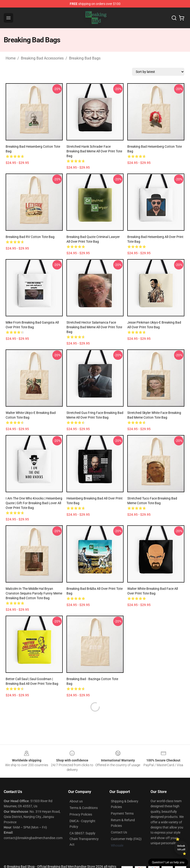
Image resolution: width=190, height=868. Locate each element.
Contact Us (119, 832)
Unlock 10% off (181, 848)
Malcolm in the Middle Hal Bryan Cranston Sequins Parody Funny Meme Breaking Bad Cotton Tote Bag (34, 593)
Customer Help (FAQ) (126, 839)
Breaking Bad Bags (85, 58)
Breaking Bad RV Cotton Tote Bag (30, 237)
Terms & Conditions (84, 808)
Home (11, 58)
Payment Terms (122, 813)
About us (76, 801)
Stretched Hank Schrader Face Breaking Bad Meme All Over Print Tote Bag (94, 151)
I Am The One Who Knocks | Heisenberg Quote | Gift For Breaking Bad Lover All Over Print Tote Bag (34, 503)
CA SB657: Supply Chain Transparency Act (84, 839)
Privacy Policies (81, 814)
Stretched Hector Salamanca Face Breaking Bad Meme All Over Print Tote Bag (94, 327)
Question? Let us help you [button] (168, 862)
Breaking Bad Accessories (42, 58)
